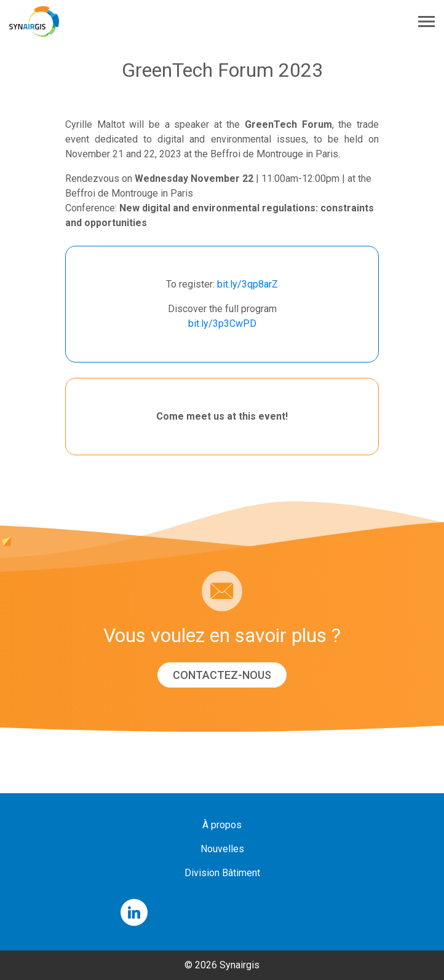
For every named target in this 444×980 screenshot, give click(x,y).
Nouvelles (222, 849)
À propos (222, 825)
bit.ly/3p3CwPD (222, 323)
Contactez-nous (222, 675)
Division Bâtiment (222, 873)
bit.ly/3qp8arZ (248, 284)
